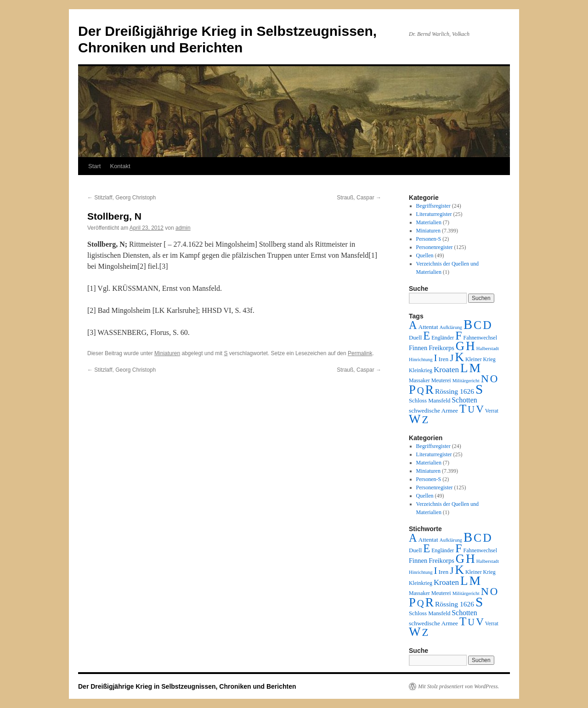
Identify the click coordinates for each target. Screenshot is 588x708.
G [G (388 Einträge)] (460, 346)
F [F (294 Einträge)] (458, 336)
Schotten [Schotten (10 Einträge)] (464, 400)
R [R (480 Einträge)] (430, 390)
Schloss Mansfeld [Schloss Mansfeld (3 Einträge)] (430, 401)
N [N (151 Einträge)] (485, 379)
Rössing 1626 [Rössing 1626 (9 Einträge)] (455, 391)
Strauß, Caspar (359, 198)
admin (183, 228)
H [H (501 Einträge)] (470, 346)
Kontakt (120, 166)
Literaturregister (434, 214)
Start (94, 166)
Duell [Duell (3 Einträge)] (415, 338)
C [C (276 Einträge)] (478, 325)
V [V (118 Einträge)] (480, 409)
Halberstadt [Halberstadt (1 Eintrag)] (488, 348)
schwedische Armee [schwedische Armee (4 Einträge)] (433, 411)
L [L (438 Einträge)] (464, 368)
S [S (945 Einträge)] (479, 389)
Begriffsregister (433, 206)
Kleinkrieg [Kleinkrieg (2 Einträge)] (421, 370)
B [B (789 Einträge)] (468, 324)
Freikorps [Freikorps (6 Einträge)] (441, 348)
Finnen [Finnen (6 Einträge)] (418, 348)
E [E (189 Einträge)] (427, 336)
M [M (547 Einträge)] (475, 368)
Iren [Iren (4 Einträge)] (444, 359)
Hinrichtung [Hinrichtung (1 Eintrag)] (421, 360)
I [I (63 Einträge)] (436, 358)
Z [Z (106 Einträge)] (425, 420)
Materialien (429, 222)
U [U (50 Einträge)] (471, 409)
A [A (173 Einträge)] (413, 325)
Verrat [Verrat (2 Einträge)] (492, 411)
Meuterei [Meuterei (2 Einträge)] (441, 380)
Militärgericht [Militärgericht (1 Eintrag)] (466, 381)
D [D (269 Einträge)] (487, 325)
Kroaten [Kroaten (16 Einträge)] (446, 370)
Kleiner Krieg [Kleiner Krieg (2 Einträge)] (481, 359)
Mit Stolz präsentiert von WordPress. (458, 686)
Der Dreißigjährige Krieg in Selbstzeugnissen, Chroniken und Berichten (187, 686)
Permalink (360, 353)
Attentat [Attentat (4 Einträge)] (428, 327)
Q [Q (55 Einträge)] (421, 391)
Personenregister (435, 247)
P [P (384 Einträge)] (412, 390)
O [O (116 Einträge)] (494, 379)
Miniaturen (167, 353)
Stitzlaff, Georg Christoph (122, 198)
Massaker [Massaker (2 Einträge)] (419, 380)
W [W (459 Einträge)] (415, 419)
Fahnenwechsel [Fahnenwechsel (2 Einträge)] (480, 338)
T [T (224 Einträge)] (463, 409)
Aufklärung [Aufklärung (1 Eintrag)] (451, 327)
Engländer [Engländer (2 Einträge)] (443, 338)
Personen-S (429, 239)
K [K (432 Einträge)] (459, 357)
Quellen (425, 255)
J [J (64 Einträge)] (452, 358)
